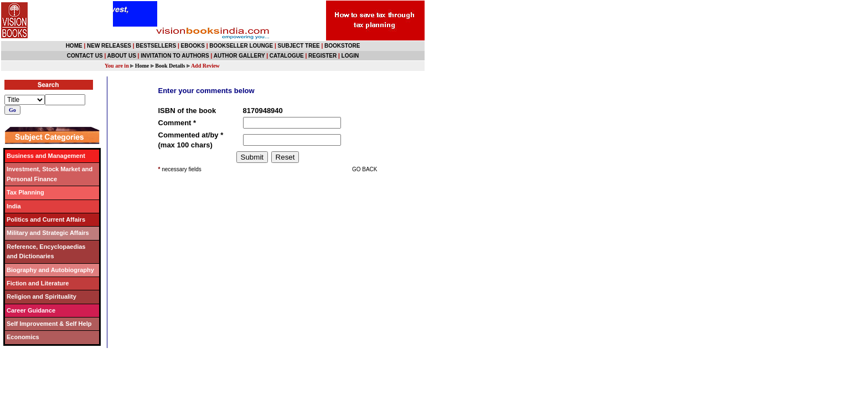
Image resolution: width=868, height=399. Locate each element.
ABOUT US (122, 56)
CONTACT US (85, 56)
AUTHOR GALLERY (239, 56)
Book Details (170, 66)
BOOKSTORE (342, 46)
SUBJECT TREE (299, 46)
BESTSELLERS (156, 46)
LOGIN (350, 56)
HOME (74, 46)
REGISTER (322, 56)
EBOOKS (193, 46)
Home (142, 66)
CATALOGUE (287, 56)
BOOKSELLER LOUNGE (241, 46)
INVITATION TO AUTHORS (175, 56)
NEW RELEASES (109, 46)
